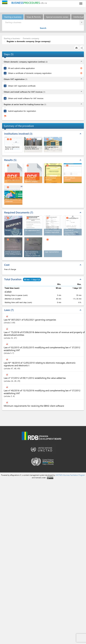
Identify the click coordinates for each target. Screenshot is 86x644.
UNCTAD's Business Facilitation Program (70, 475)
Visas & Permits (34, 17)
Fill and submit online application (21, 68)
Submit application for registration (22, 111)
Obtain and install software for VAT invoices (26, 98)
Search (43, 28)
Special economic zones (57, 17)
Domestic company (31, 38)
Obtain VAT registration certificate (22, 86)
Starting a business (13, 17)
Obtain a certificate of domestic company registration (30, 73)
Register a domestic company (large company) (28, 41)
